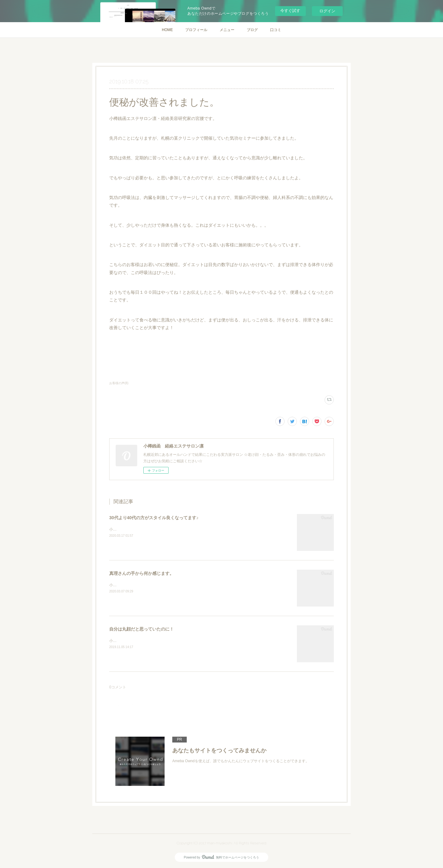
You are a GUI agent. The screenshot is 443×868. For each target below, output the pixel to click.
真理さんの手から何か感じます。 (142, 573)
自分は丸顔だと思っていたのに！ (142, 629)
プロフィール (196, 30)
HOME (167, 30)
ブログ (252, 30)
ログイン (327, 11)
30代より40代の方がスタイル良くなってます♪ (154, 518)
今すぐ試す (290, 11)
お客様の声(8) (119, 383)
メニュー (227, 30)
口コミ (276, 30)
